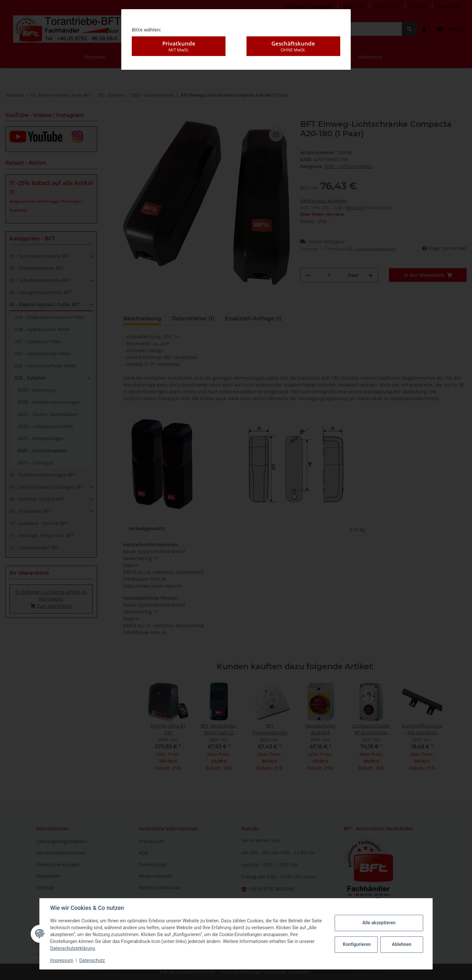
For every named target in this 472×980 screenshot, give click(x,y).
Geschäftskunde (293, 46)
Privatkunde (179, 46)
